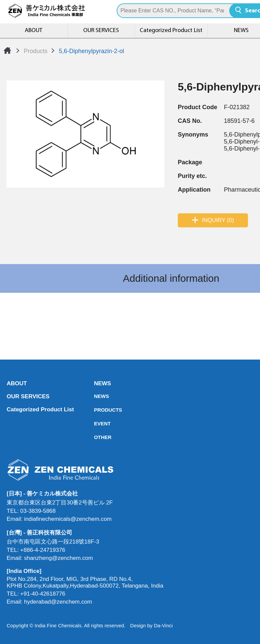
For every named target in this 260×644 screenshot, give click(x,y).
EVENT (96, 423)
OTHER (96, 437)
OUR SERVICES (101, 31)
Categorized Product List (171, 31)
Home (7, 50)
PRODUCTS (96, 410)
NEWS (96, 383)
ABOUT (34, 31)
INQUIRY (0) (218, 220)
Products (36, 51)
